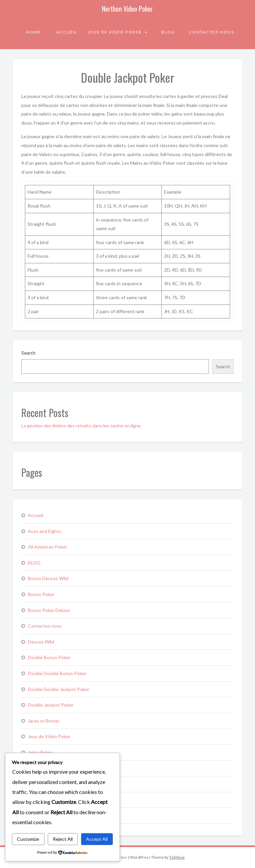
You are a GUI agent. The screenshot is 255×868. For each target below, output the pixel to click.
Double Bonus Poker (49, 657)
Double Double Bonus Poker (57, 673)
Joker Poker (40, 752)
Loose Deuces (43, 768)
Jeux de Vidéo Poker (115, 32)
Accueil (67, 32)
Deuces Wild (41, 642)
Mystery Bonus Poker (50, 784)
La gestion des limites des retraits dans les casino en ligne (81, 426)
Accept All (97, 839)
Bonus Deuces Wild (48, 578)
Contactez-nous (212, 32)
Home (34, 32)
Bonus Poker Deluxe (49, 610)
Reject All (63, 839)
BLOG (168, 32)
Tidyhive (177, 857)
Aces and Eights (45, 531)
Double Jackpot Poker (51, 705)
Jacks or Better (44, 721)
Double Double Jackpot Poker (59, 689)
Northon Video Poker (127, 9)
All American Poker (47, 547)
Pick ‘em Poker (43, 800)
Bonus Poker (41, 594)
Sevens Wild (41, 815)
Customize (28, 839)
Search (28, 353)
